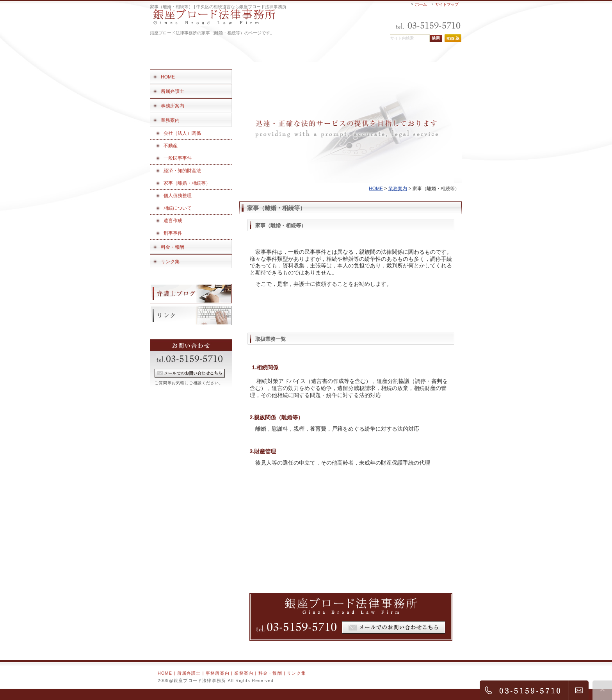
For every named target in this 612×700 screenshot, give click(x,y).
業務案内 (398, 189)
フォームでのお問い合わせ (190, 373)
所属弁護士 (189, 673)
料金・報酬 (270, 673)
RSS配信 (453, 38)
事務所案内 (218, 673)
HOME (376, 189)
